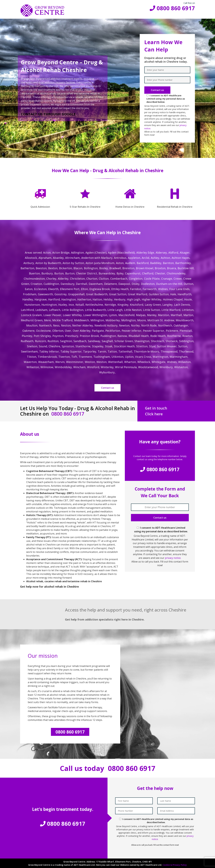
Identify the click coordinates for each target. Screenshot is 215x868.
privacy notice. (173, 558)
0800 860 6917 (172, 8)
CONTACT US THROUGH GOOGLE (48, 114)
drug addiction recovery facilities (57, 82)
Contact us (108, 388)
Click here (154, 414)
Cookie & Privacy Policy (175, 865)
